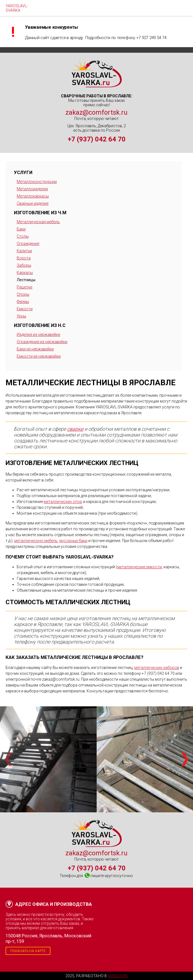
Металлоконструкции (37, 182)
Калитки (24, 251)
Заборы (24, 265)
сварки (75, 429)
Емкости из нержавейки (39, 356)
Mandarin (118, 976)
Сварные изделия (33, 203)
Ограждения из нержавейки (42, 342)
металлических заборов (157, 668)
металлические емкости (140, 567)
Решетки (25, 287)
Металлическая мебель (38, 222)
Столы (23, 236)
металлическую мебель (36, 541)
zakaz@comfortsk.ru (97, 112)
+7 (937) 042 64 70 (97, 139)
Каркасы (25, 273)
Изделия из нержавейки (38, 334)
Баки (21, 229)
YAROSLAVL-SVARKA (17, 8)
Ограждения (28, 244)
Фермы (23, 302)
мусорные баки (73, 541)
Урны (21, 316)
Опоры (23, 294)
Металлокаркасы (33, 196)
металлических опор (63, 502)
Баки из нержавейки (35, 349)
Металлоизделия (32, 189)
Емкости (25, 309)
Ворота (24, 258)
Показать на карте (28, 951)
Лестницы (26, 280)
